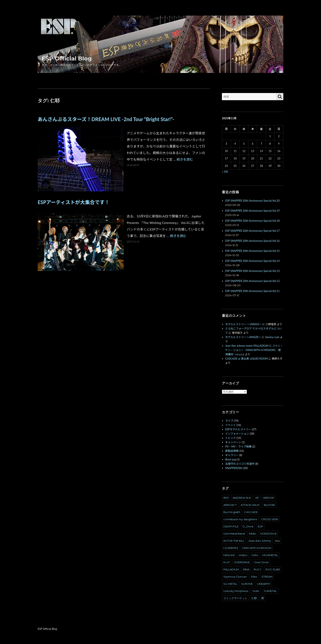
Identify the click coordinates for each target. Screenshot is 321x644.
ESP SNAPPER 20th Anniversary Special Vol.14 (252, 261)
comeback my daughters (240, 519)
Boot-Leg (231, 459)
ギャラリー (232, 455)
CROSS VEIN (270, 519)
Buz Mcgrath (232, 512)
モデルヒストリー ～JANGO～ (243, 324)
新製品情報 (232, 451)
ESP (260, 526)
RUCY (258, 569)
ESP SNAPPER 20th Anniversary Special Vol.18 (252, 221)
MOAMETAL (270, 555)
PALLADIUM (231, 569)
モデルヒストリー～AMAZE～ (243, 337)
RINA (246, 569)
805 (226, 498)
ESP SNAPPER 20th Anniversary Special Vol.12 (252, 281)
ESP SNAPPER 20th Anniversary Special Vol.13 (252, 271)
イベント (231, 425)
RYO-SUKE (273, 569)
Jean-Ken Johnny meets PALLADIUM (247, 346)
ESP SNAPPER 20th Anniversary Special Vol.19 (252, 211)
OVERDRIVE (242, 562)
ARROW (268, 498)
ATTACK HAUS (250, 505)
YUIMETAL (270, 591)
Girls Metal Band (234, 534)
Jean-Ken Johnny (260, 541)
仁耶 (254, 598)
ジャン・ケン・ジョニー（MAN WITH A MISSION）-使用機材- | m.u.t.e (254, 350)
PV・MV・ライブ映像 (238, 446)
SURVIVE (247, 584)
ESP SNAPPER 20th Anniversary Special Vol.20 (252, 201)
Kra (277, 541)
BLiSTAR (269, 505)
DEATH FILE (231, 526)
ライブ (229, 421)
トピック (231, 438)
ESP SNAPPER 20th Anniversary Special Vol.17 (252, 231)
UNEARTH (264, 584)
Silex (254, 577)
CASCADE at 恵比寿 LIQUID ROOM (246, 359)
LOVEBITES (231, 548)
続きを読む (185, 159)
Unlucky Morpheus (236, 591)
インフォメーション (237, 434)
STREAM (267, 577)
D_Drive (248, 526)
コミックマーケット (235, 598)
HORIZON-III (268, 534)
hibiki (252, 534)
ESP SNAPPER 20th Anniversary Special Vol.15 (252, 251)
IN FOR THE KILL (234, 541)
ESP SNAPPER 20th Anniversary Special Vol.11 (252, 291)
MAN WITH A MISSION (257, 548)
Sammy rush (272, 337)
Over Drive (261, 562)
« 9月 (225, 172)
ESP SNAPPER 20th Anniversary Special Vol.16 (252, 241)
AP (257, 498)
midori (243, 555)
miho (255, 555)
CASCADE (251, 512)
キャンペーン (233, 442)
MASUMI (229, 555)
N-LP (227, 562)
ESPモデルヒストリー (238, 429)
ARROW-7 (230, 505)
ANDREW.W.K (242, 498)
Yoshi (256, 591)
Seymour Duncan (235, 577)
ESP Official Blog (67, 58)
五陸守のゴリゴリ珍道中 (240, 464)
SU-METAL (230, 584)
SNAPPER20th (234, 468)
